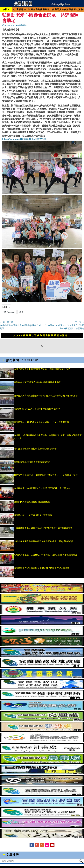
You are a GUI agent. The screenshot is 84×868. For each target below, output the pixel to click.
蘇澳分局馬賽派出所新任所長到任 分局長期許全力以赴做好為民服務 (46, 396)
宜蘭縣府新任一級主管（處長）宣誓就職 (33, 515)
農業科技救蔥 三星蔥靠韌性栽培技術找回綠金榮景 (37, 382)
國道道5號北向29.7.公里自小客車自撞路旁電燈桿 (37, 409)
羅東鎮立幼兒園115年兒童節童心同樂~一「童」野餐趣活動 (42, 422)
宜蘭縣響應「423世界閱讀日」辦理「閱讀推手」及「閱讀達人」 (44, 488)
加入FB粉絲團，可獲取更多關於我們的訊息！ (42, 335)
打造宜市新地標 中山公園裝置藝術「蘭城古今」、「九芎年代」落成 (46, 475)
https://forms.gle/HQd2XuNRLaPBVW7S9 (24, 139)
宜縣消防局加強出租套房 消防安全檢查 (34, 502)
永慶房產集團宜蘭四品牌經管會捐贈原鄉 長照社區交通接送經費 (44, 541)
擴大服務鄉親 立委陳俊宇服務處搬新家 (32, 462)
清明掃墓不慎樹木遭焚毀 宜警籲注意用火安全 (35, 449)
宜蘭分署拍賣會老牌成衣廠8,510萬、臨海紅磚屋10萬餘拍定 (42, 369)
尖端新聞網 (22, 25)
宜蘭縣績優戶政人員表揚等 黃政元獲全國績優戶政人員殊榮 (42, 568)
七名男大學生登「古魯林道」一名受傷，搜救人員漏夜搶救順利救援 (46, 555)
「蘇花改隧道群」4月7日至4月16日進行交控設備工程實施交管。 (44, 528)
